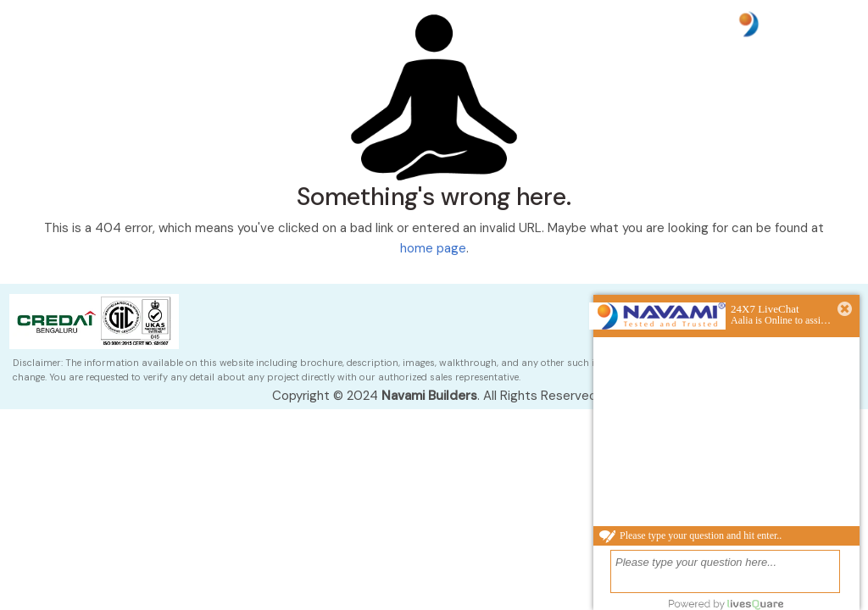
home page (433, 248)
